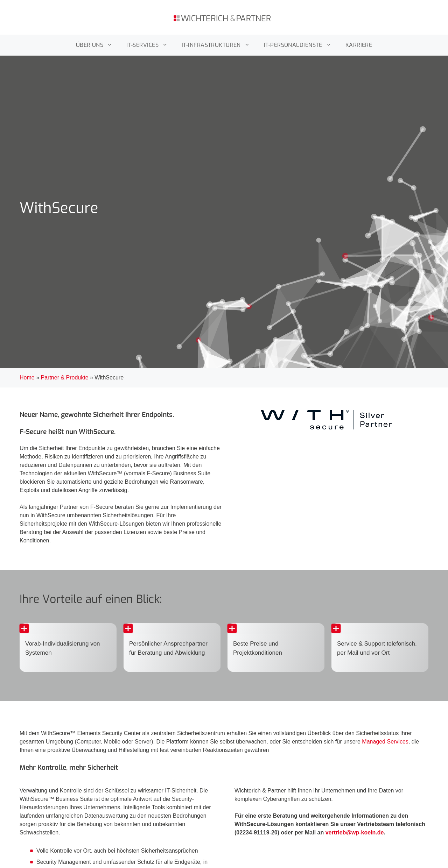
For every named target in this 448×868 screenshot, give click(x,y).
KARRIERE (359, 45)
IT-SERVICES (150, 45)
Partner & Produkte (64, 378)
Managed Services (385, 742)
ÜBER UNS (98, 45)
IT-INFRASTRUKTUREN (219, 45)
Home (27, 378)
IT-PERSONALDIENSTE (301, 45)
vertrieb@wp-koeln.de (355, 833)
